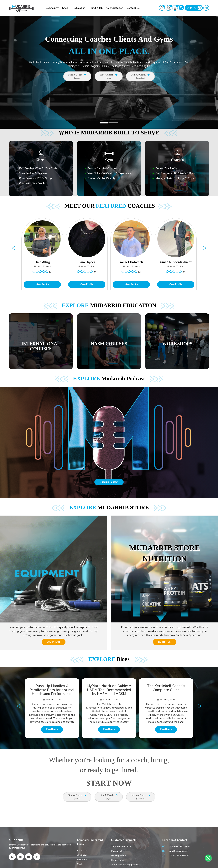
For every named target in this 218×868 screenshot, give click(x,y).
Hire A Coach (109, 76)
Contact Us (133, 8)
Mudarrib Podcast (109, 482)
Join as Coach (140, 76)
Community (52, 8)
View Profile (42, 284)
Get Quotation (115, 8)
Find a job (97, 8)
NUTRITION (165, 642)
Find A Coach (77, 76)
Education (79, 8)
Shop (65, 8)
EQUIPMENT (54, 642)
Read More (52, 729)
